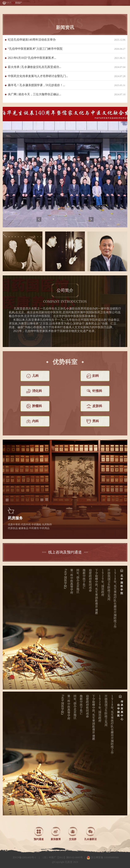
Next (91, 219)
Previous (39, 219)
